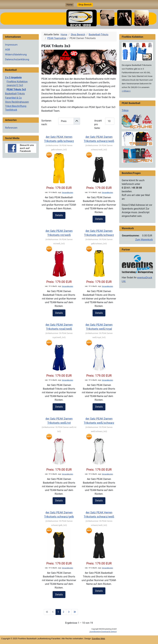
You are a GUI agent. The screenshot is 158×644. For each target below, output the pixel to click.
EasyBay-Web (98, 639)
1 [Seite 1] (58, 612)
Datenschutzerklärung (17, 59)
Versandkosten (67, 192)
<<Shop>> (126, 91)
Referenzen (11, 128)
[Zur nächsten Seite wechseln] (69, 612)
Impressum (11, 45)
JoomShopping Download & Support (103, 632)
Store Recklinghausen (17, 102)
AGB (7, 50)
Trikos (125, 110)
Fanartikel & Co (13, 98)
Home (70, 5)
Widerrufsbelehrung (16, 55)
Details (59, 215)
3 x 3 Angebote (13, 77)
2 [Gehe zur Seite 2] (63, 612)
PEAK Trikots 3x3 (16, 89)
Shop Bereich (85, 5)
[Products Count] (110, 121)
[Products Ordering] (66, 121)
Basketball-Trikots (15, 94)
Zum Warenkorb (144, 240)
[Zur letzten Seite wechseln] (75, 612)
